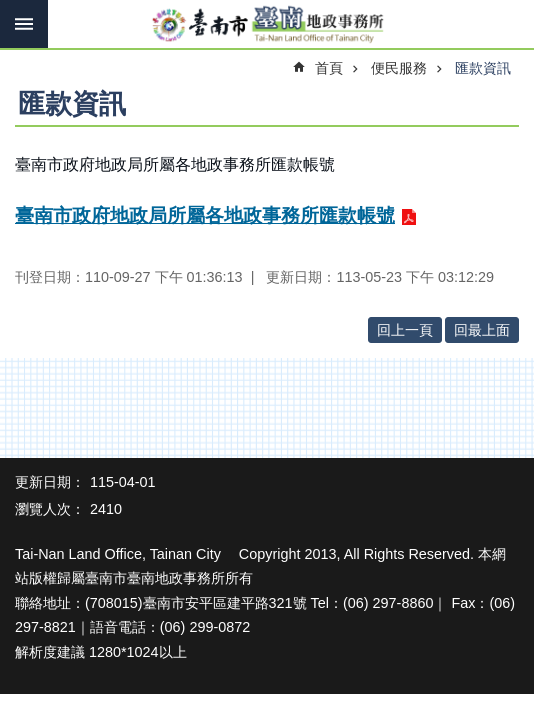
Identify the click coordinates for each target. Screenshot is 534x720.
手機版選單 (24, 24)
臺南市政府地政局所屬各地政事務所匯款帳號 (205, 215)
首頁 (329, 68)
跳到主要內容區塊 (10, 10)
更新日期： (50, 482)
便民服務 (399, 68)
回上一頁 (405, 330)
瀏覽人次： (50, 509)
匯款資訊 (483, 68)
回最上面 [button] (482, 330)
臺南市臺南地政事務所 (267, 25)
